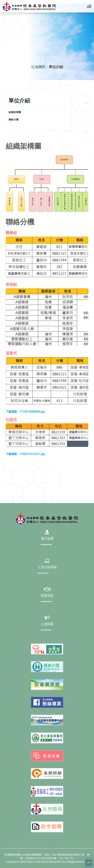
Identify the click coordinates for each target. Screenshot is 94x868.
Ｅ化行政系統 (47, 567)
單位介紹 (56, 67)
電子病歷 (47, 539)
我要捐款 (47, 596)
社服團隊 (38, 67)
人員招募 (47, 624)
